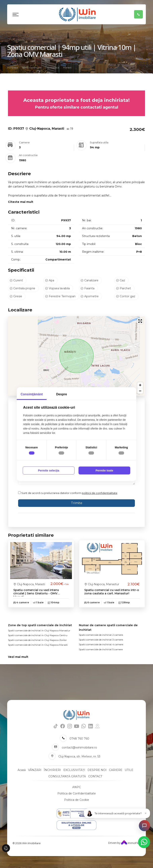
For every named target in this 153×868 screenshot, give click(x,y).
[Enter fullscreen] (140, 321)
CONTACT (95, 776)
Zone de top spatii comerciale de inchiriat (40, 625)
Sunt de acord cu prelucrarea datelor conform (68, 493)
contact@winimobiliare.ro (79, 747)
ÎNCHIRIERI (52, 770)
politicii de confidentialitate (100, 493)
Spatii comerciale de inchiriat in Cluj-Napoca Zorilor (37, 640)
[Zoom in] (140, 385)
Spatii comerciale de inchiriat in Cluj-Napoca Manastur (39, 630)
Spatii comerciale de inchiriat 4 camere (101, 644)
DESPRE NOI (97, 770)
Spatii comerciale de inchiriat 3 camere (101, 640)
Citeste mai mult (21, 202)
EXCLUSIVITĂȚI (74, 770)
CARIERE (116, 770)
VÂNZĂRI (35, 770)
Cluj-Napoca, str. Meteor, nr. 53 (79, 756)
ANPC (77, 787)
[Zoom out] (140, 391)
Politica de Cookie (77, 800)
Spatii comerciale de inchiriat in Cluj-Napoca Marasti (38, 645)
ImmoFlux (131, 843)
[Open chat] (144, 826)
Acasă (22, 770)
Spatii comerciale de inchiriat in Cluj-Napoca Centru (38, 635)
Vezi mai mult (18, 657)
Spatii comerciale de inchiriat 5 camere (101, 649)
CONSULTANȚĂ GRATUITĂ (67, 776)
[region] (76, 356)
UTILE (129, 770)
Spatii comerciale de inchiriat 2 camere (101, 635)
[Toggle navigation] (16, 14)
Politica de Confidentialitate (77, 793)
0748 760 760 (79, 739)
